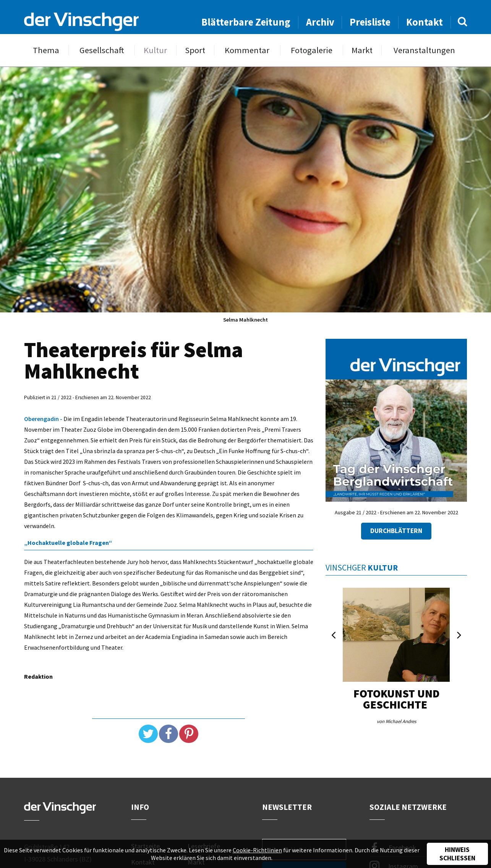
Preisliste (370, 22)
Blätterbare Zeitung (246, 22)
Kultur (155, 50)
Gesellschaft (102, 50)
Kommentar (247, 50)
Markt (362, 50)
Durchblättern (396, 531)
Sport (195, 50)
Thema (46, 50)
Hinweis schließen (457, 854)
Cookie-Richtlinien (257, 850)
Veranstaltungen (424, 50)
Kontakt (425, 22)
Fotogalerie (312, 50)
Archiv (320, 22)
